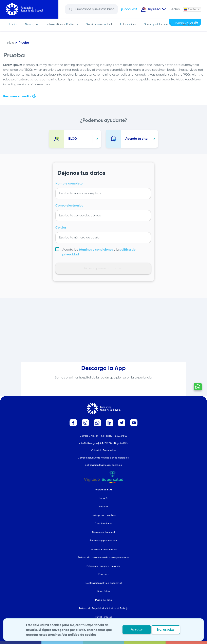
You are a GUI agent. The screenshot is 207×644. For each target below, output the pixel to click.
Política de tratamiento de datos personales (103, 558)
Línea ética (103, 592)
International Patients (62, 24)
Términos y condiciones (103, 549)
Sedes (175, 9)
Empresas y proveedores (103, 541)
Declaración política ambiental (104, 583)
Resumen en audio (20, 96)
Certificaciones (103, 524)
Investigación (189, 24)
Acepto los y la (99, 252)
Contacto (104, 575)
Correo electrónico (69, 206)
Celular (61, 228)
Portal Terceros (103, 617)
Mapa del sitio (103, 600)
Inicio (13, 24)
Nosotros (32, 24)
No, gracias (166, 630)
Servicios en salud (99, 24)
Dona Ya (103, 498)
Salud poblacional (157, 24)
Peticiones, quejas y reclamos (103, 566)
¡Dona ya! (129, 9)
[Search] (94, 9)
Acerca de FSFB (103, 490)
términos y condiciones (96, 250)
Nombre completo (69, 184)
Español (190, 9)
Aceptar (137, 630)
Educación (128, 24)
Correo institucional (103, 532)
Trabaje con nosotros (104, 515)
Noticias (104, 507)
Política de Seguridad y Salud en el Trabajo (104, 609)
